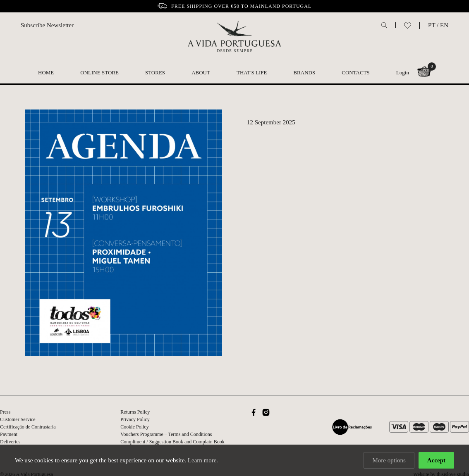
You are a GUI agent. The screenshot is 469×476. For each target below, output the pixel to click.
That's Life (252, 73)
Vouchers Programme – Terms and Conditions (166, 434)
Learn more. (203, 460)
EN (444, 25)
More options (389, 460)
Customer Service (18, 419)
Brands (304, 73)
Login (403, 73)
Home (46, 73)
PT (432, 25)
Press (5, 412)
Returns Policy (135, 412)
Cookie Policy (134, 427)
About (201, 73)
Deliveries (10, 442)
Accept (436, 460)
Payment (9, 434)
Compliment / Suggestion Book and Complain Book (172, 442)
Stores (155, 73)
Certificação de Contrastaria (28, 427)
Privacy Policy (135, 419)
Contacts (356, 73)
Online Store (99, 73)
